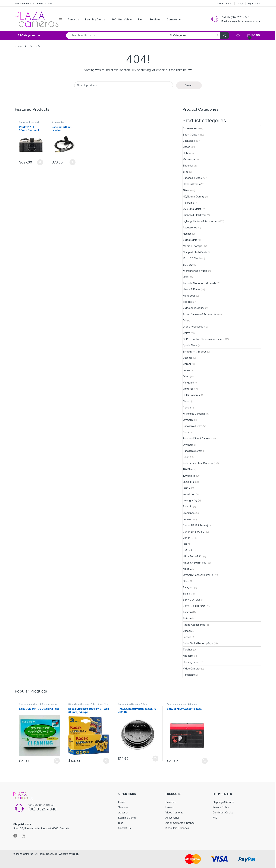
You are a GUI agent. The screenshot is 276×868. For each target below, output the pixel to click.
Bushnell (188, 358)
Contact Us (174, 19)
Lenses (187, 519)
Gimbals (187, 631)
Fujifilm (187, 488)
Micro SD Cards (192, 258)
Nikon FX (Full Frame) (195, 563)
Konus (186, 370)
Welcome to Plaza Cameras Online (34, 3)
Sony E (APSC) (191, 600)
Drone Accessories (194, 327)
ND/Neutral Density (194, 196)
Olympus (188, 420)
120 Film (187, 469)
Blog (141, 19)
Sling (186, 172)
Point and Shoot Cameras (29, 123)
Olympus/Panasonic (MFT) (198, 575)
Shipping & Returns (223, 802)
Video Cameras (192, 669)
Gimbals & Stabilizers (195, 215)
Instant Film (189, 494)
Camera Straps (191, 184)
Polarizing (189, 203)
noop (75, 854)
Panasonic (189, 675)
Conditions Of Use (223, 812)
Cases (186, 147)
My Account (255, 3)
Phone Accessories (194, 625)
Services (155, 19)
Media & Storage (192, 246)
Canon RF (188, 538)
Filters (186, 190)
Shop (240, 3)
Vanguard (188, 383)
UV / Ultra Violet (192, 209)
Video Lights (190, 240)
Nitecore (188, 656)
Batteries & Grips (192, 178)
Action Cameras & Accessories (200, 314)
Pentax (187, 408)
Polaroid (188, 506)
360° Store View (122, 19)
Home (18, 46)
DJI (185, 320)
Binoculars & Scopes (195, 352)
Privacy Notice (221, 807)
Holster (187, 153)
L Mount (187, 550)
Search (189, 85)
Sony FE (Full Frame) (195, 606)
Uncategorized (191, 662)
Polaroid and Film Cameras (198, 463)
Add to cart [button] (40, 162)
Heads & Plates (192, 289)
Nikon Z (187, 569)
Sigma (186, 594)
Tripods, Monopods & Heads (199, 283)
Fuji (185, 544)
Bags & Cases (191, 135)
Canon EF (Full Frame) (195, 525)
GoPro (186, 333)
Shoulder (188, 166)
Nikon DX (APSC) (193, 556)
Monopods (189, 296)
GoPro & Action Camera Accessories (204, 339)
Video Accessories (194, 308)
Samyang (188, 587)
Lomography (190, 500)
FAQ (215, 818)
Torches (188, 650)
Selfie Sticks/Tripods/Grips (198, 643)
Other (186, 277)
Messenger (189, 159)
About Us (73, 19)
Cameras (24, 122)
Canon (187, 401)
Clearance (189, 513)
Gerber (187, 364)
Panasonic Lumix (192, 426)
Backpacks (189, 141)
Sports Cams (190, 345)
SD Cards (188, 265)
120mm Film (189, 476)
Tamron (187, 612)
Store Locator (225, 3)
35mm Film (189, 482)
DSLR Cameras (191, 395)
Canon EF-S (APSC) (194, 532)
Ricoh (186, 457)
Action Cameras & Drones (180, 823)
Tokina (187, 618)
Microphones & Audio (195, 271)
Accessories (58, 122)
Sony (186, 432)
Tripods (187, 302)
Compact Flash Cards (195, 252)
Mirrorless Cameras (194, 414)
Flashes (187, 234)
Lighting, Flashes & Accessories (201, 221)
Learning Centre (95, 19)
